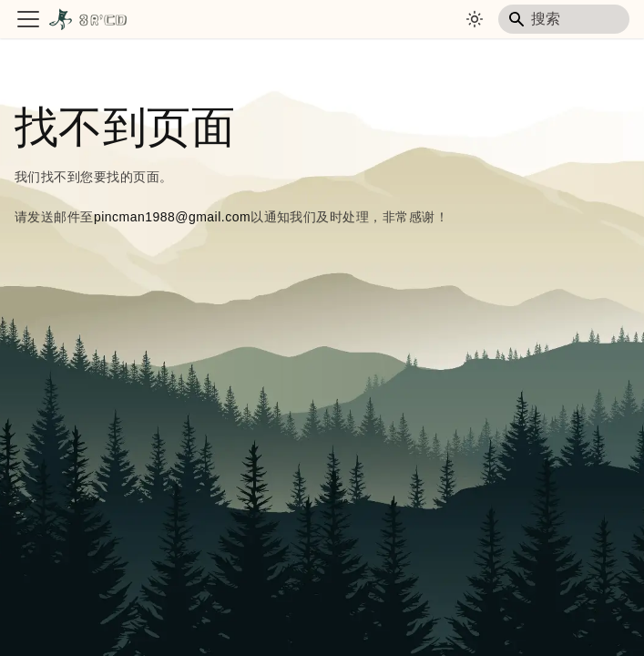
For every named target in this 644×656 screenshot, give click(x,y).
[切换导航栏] (28, 19)
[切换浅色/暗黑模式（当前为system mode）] (475, 19)
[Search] (564, 19)
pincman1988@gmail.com (172, 217)
